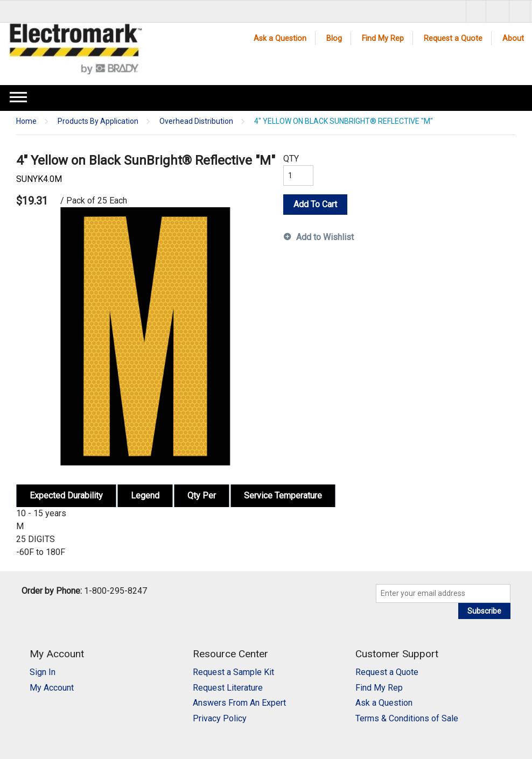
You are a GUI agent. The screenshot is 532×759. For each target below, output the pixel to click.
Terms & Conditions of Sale (407, 718)
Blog (334, 38)
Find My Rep (383, 38)
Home (26, 121)
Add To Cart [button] (315, 204)
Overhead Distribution (196, 121)
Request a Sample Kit (233, 672)
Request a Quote (453, 38)
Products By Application (98, 121)
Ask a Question (280, 38)
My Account (52, 688)
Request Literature (228, 688)
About (513, 38)
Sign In (43, 672)
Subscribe (484, 611)
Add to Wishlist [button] (325, 237)
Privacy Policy (220, 718)
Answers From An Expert (239, 703)
